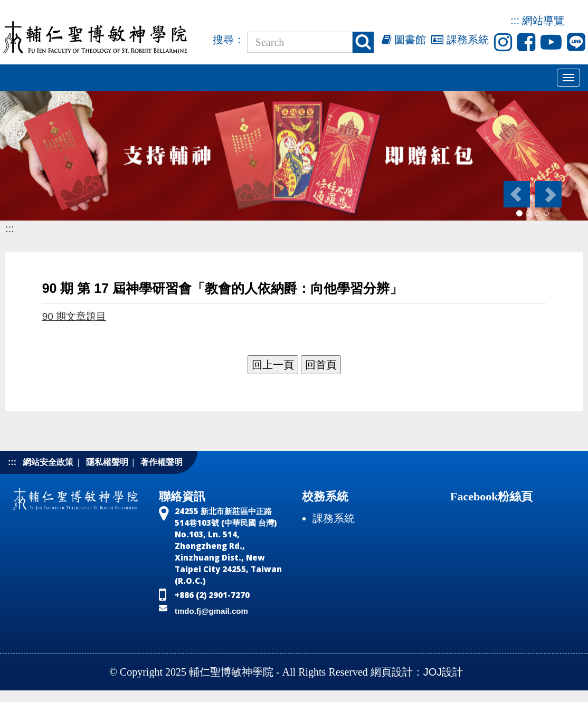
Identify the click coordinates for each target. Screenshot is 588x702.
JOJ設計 (443, 672)
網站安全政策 (48, 462)
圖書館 (404, 40)
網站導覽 (543, 21)
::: (515, 21)
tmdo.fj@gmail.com (211, 611)
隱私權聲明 (107, 462)
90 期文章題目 (74, 316)
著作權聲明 (162, 462)
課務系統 (460, 40)
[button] (516, 194)
